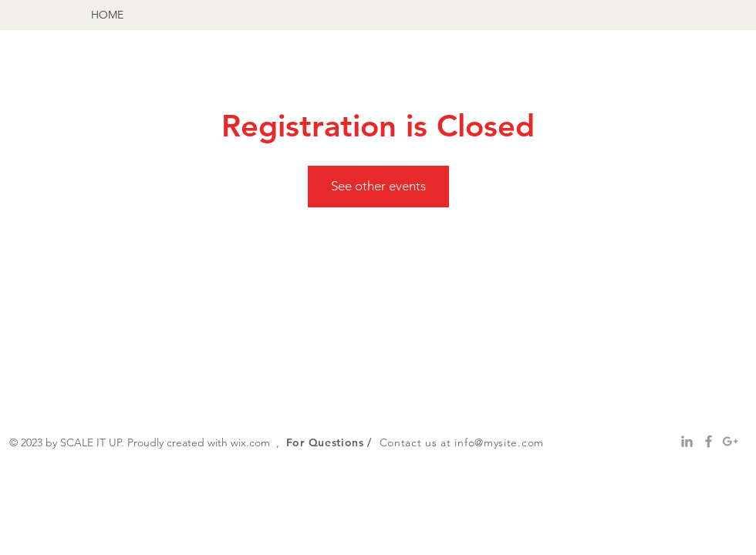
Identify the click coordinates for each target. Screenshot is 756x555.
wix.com (250, 442)
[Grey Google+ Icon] (730, 441)
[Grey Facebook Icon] (709, 441)
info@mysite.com (499, 442)
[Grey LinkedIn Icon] (687, 441)
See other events (378, 186)
